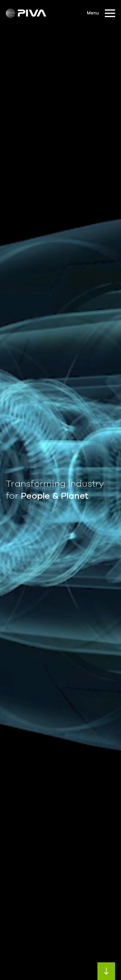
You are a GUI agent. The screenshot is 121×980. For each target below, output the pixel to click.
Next (106, 971)
